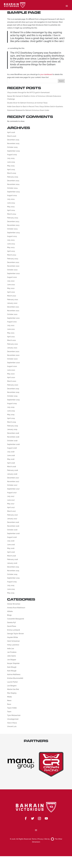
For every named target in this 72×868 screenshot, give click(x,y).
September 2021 (13, 318)
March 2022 (12, 296)
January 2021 (12, 348)
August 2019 (12, 403)
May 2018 (11, 459)
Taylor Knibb (12, 708)
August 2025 (12, 155)
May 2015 (11, 593)
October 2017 (12, 485)
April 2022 (11, 292)
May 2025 (11, 166)
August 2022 (12, 277)
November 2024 (13, 184)
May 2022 (11, 288)
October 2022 (12, 270)
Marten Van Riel (13, 689)
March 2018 (12, 467)
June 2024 (11, 203)
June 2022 (11, 285)
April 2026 (11, 132)
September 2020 (14, 363)
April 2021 (11, 337)
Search (61, 81)
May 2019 (11, 415)
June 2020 (11, 370)
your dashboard (46, 74)
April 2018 (11, 463)
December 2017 (13, 478)
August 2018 (12, 448)
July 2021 (11, 325)
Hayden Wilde (13, 637)
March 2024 (12, 214)
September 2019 (13, 400)
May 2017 (11, 504)
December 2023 (13, 221)
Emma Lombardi (14, 630)
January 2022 (12, 303)
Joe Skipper (12, 660)
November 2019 (13, 392)
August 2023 (12, 236)
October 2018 (12, 441)
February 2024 (13, 218)
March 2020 (12, 381)
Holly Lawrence (13, 645)
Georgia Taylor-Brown (15, 634)
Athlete (10, 611)
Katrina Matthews (14, 674)
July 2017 (11, 496)
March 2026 (12, 136)
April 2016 (11, 552)
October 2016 (12, 530)
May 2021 (11, 333)
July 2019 (11, 407)
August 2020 (12, 366)
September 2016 (13, 533)
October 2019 (12, 396)
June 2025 (11, 162)
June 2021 (11, 329)
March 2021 (11, 340)
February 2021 (13, 344)
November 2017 (13, 481)
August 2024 (12, 195)
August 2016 (12, 537)
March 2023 (12, 255)
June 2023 (11, 244)
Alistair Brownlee (14, 604)
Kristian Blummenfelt (15, 678)
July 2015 (11, 585)
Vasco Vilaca (12, 723)
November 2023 (13, 225)
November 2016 (13, 526)
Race (9, 704)
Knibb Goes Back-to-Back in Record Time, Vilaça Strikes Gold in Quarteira (35, 107)
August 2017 (12, 493)
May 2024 (11, 207)
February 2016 (13, 559)
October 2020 (12, 359)
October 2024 (12, 188)
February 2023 (13, 259)
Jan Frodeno (12, 652)
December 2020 (13, 351)
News (9, 701)
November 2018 (13, 437)
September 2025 (13, 151)
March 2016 (12, 556)
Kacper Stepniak (13, 663)
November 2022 (13, 266)
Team (9, 712)
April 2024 (11, 210)
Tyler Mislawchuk (14, 715)
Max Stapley (12, 693)
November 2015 (13, 571)
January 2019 (12, 429)
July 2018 (11, 452)
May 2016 (11, 548)
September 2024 (13, 192)
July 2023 (11, 240)
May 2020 (11, 374)
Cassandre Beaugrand (16, 619)
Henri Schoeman (13, 641)
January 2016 (12, 563)
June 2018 (11, 455)
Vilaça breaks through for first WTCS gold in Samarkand (28, 93)
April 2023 (11, 251)
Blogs (9, 615)
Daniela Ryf (11, 622)
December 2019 (13, 389)
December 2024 (13, 181)
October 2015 (12, 574)
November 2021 (13, 311)
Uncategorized (13, 719)
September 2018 (13, 444)
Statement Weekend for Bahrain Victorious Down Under (28, 110)
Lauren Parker (12, 682)
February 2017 (13, 515)
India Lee (11, 649)
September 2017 (13, 489)
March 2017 (11, 511)
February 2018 (13, 470)
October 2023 (12, 229)
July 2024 (11, 199)
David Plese (12, 626)
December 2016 (13, 522)
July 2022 (11, 281)
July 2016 (11, 541)
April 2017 (11, 507)
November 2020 (13, 355)
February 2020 (13, 385)
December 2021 (13, 307)
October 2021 (12, 314)
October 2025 (12, 147)
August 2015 (12, 582)
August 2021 (12, 322)
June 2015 (11, 589)
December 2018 (13, 433)
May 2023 (11, 247)
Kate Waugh (12, 667)
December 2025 (13, 140)
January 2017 (12, 519)
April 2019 (11, 418)
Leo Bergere (12, 686)
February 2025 (13, 177)
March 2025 (12, 173)
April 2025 (11, 170)
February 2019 (13, 426)
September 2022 (13, 273)
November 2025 (13, 143)
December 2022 (13, 262)
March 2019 (11, 422)
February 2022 (13, 300)
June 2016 (11, 545)
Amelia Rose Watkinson (16, 608)
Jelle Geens (11, 656)
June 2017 (11, 500)
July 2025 (11, 158)
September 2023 (13, 233)
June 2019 (11, 411)
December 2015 (13, 567)
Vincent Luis (12, 726)
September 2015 (13, 578)
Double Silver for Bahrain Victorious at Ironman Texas (27, 103)
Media (9, 697)
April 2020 (11, 377)
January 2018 (12, 474)
